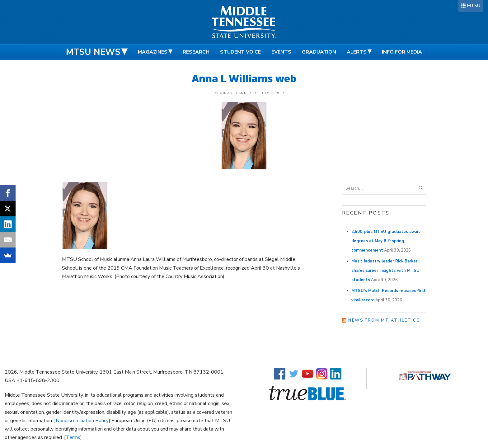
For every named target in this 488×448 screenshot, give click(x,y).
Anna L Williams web (244, 78)
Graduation (319, 52)
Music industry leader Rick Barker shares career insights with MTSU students (385, 271)
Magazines (153, 52)
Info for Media (402, 52)
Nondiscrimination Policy (82, 421)
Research (196, 52)
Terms (73, 437)
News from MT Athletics (384, 320)
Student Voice (240, 52)
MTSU (474, 6)
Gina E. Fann (233, 93)
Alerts (357, 52)
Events (281, 52)
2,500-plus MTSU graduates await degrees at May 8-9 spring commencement (386, 241)
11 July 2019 (267, 93)
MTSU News (93, 52)
